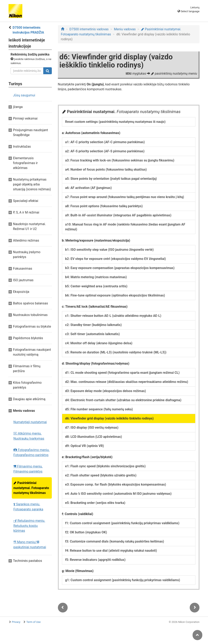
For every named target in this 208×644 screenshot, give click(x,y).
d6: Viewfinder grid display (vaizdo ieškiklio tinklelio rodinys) (109, 418)
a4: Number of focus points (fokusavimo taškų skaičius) (106, 169)
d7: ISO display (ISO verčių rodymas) (92, 428)
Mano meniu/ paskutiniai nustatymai (30, 545)
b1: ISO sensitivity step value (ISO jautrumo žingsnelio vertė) (109, 250)
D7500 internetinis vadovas (89, 29)
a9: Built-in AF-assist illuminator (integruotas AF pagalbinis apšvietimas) (118, 215)
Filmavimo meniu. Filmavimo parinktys (28, 469)
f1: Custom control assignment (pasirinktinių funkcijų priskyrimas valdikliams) (122, 523)
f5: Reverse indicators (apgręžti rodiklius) (95, 560)
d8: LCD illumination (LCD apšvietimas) (94, 437)
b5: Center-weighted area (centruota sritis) (96, 286)
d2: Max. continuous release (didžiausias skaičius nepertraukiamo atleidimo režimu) (127, 382)
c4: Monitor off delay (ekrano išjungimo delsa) (99, 343)
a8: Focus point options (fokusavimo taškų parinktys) (104, 206)
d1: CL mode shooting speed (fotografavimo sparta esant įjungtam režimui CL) (122, 373)
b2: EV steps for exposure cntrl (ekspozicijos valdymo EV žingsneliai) (116, 259)
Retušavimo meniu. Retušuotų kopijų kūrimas (29, 526)
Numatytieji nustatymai (30, 422)
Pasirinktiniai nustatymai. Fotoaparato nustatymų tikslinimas (31, 488)
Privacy (16, 622)
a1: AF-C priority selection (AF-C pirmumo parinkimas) (105, 142)
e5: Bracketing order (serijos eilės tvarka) (95, 503)
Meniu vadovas (125, 29)
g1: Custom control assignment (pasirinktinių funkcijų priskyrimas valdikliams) (123, 580)
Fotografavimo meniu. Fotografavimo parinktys (31, 452)
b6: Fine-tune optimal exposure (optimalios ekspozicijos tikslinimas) (115, 295)
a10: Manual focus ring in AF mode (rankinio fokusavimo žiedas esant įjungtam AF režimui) (125, 227)
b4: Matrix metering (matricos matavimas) (96, 277)
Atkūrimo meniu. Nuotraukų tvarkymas (29, 436)
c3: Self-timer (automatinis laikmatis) (93, 334)
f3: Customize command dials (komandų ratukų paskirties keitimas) (115, 541)
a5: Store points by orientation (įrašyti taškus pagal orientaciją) (111, 179)
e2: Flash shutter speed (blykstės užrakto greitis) (101, 475)
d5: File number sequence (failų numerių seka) (99, 409)
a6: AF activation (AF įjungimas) (89, 188)
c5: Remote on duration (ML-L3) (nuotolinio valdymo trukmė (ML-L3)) (116, 352)
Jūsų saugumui (24, 95)
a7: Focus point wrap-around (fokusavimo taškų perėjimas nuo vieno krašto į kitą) (125, 197)
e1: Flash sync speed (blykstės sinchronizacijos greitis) (105, 466)
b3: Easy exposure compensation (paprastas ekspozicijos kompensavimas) (120, 268)
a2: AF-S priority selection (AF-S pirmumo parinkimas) (105, 151)
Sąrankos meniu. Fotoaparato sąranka (28, 507)
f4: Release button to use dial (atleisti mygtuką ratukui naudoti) (111, 551)
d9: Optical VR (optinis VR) (85, 446)
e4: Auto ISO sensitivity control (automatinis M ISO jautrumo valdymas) (118, 494)
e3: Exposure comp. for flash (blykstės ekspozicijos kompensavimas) (116, 484)
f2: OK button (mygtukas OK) (86, 532)
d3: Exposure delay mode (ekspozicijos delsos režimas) (106, 391)
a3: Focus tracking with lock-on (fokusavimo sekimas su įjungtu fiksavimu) (120, 160)
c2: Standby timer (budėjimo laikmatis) (94, 325)
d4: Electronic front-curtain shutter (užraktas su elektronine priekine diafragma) (123, 400)
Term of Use (34, 622)
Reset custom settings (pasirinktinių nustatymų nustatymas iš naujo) (115, 122)
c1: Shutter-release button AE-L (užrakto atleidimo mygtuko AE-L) (113, 316)
